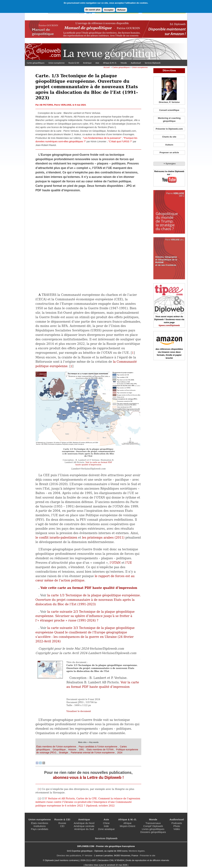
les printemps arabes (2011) (103, 537)
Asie (97, 63)
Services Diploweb (153, 63)
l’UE (129, 563)
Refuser (122, 10)
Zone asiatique (106, 829)
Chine (106, 823)
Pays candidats (40, 829)
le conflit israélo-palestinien (56, 537)
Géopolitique (59, 750)
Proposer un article (169, 152)
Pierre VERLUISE (63, 105)
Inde (106, 826)
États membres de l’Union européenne (56, 747)
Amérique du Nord (84, 823)
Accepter (109, 10)
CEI (62, 826)
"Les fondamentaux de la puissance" (102, 138)
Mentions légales (137, 851)
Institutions (40, 826)
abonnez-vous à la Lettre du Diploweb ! (88, 777)
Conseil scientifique (169, 110)
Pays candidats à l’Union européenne (98, 747)
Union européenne (56, 63)
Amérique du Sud (84, 829)
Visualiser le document (79, 711)
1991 (81, 750)
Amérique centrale (84, 826)
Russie (62, 823)
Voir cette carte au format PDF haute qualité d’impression (89, 588)
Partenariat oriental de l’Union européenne (93, 753)
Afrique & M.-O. (110, 63)
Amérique (87, 63)
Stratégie (63, 753)
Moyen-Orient (127, 826)
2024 (120, 753)
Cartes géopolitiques (36, 63)
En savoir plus (93, 10)
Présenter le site (148, 856)
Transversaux (153, 823)
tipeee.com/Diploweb (169, 325)
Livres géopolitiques (153, 829)
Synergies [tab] (169, 163)
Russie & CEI (74, 63)
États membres (40, 823)
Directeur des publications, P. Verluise (75, 856)
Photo (177, 826)
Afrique (127, 823)
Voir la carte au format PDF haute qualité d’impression (94, 463)
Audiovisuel (136, 63)
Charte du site (169, 137)
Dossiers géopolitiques (153, 832)
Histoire (72, 750)
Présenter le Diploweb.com (169, 129)
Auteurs (169, 145)
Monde (124, 63)
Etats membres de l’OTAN (100, 750)
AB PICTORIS (46, 105)
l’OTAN (115, 563)
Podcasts (177, 823)
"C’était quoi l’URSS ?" (120, 141)
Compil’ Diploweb (153, 826)
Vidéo (177, 829)
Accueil (107, 67)
